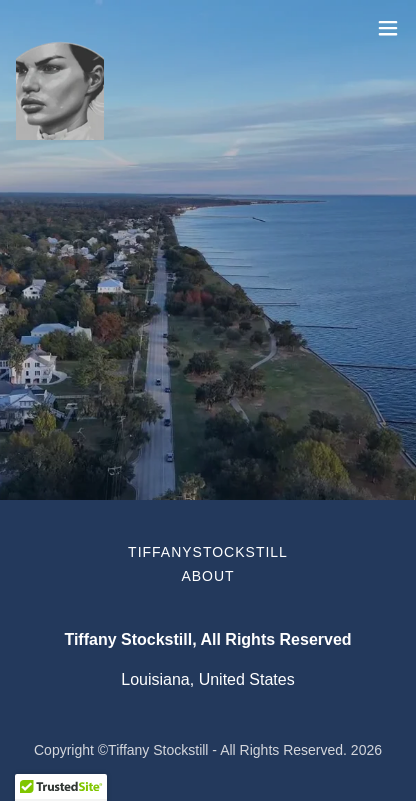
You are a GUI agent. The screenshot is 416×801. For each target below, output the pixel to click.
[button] (388, 28)
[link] (60, 28)
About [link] (207, 576)
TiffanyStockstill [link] (208, 552)
